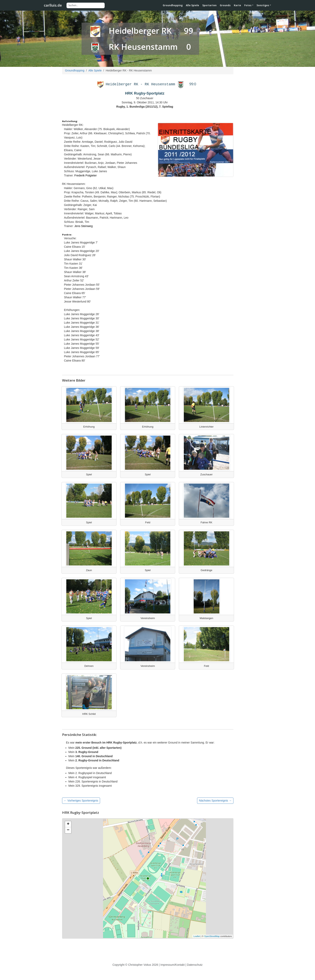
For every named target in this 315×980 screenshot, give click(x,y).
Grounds (225, 5)
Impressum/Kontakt (173, 965)
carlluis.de (53, 5)
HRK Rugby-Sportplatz (145, 93)
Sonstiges (263, 5)
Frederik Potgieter (85, 175)
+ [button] (68, 824)
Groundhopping (173, 5)
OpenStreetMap (212, 936)
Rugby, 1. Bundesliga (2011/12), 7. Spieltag (145, 107)
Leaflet (197, 936)
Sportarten (209, 5)
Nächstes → (215, 801)
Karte (237, 5)
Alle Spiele (192, 5)
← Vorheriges (81, 801)
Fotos (248, 5)
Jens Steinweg (83, 226)
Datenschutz (195, 965)
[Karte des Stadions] (148, 878)
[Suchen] (86, 5)
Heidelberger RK (140, 31)
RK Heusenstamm (143, 47)
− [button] (68, 830)
